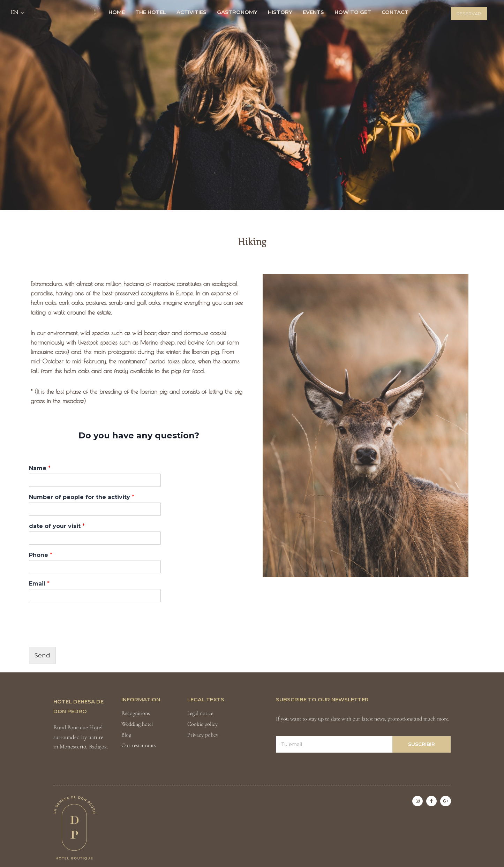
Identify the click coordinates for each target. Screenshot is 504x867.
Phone (41, 555)
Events (313, 12)
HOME (117, 12)
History (280, 12)
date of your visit (57, 526)
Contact (395, 12)
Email (39, 584)
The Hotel (151, 12)
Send (42, 655)
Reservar (469, 14)
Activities (191, 12)
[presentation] (82, 635)
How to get (353, 12)
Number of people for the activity (82, 497)
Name (40, 468)
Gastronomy (237, 12)
